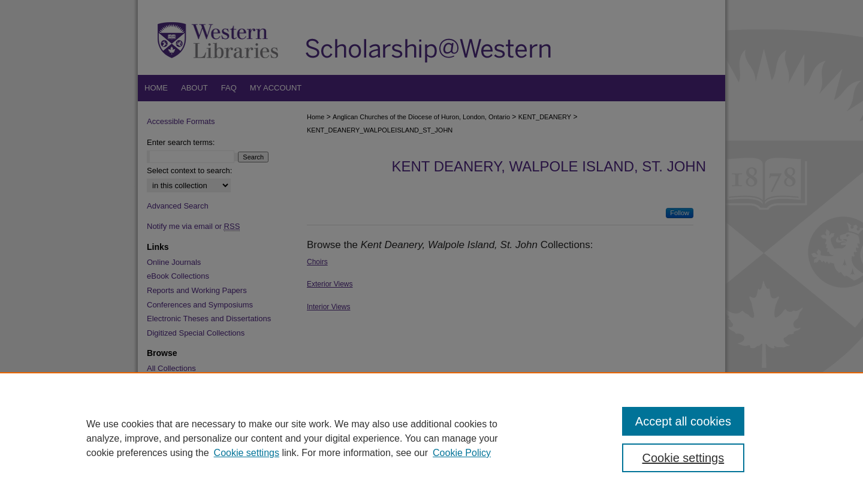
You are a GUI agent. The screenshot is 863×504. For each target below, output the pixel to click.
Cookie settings (247, 453)
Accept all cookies (683, 421)
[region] (431, 438)
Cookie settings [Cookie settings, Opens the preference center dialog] (684, 458)
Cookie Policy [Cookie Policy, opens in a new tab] (462, 453)
